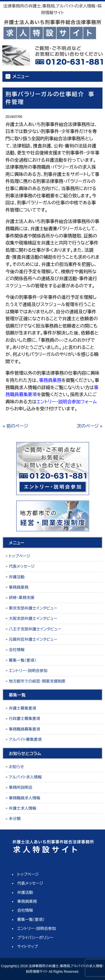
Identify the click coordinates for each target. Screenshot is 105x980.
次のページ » (89, 426)
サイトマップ (28, 947)
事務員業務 (18, 587)
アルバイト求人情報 (25, 777)
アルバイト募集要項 (25, 739)
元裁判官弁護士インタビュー (33, 639)
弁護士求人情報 (22, 808)
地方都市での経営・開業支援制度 (37, 681)
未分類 (15, 819)
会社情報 (17, 650)
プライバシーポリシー (35, 938)
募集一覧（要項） (22, 660)
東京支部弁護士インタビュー (33, 608)
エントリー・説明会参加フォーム (66, 402)
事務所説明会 (20, 787)
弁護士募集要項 (22, 708)
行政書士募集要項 (24, 719)
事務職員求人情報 (24, 798)
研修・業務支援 (21, 598)
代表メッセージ (22, 566)
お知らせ (16, 767)
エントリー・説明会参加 (28, 671)
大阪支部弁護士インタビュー (33, 618)
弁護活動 (17, 577)
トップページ (19, 556)
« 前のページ (15, 426)
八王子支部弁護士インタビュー (35, 629)
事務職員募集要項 (24, 729)
